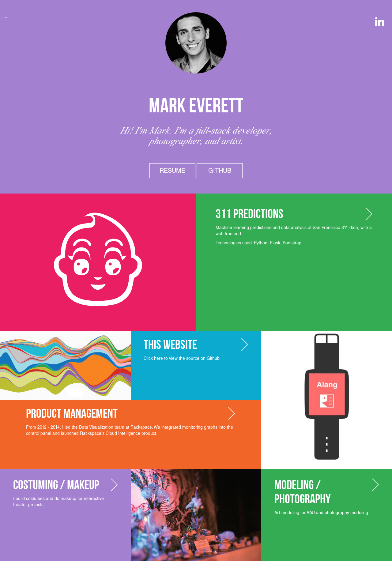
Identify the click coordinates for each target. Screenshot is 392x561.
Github (220, 171)
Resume (172, 171)
